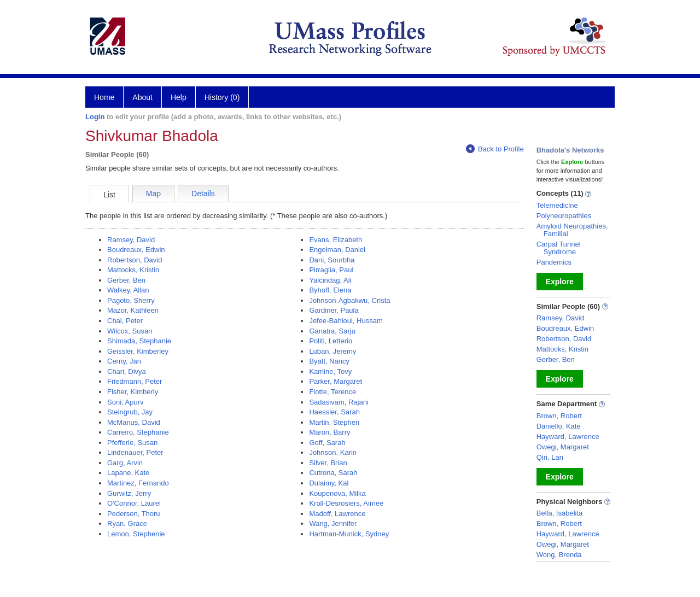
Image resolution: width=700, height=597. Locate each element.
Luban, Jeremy (332, 351)
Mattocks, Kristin (133, 270)
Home (104, 97)
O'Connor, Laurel (134, 503)
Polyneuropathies (564, 216)
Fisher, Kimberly (133, 392)
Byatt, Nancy (329, 361)
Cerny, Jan (124, 361)
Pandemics (554, 262)
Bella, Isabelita (560, 513)
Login (95, 117)
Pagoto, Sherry (131, 300)
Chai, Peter (125, 321)
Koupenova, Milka (337, 493)
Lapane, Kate (128, 473)
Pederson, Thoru (134, 514)
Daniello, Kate (559, 426)
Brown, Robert (559, 416)
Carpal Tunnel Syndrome (559, 248)
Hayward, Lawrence (568, 437)
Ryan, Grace (127, 523)
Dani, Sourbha (332, 260)
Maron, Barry (329, 432)
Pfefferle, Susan (132, 443)
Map (153, 194)
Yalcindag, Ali (330, 280)
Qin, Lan (550, 457)
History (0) (222, 97)
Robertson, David (135, 260)
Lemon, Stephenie (136, 534)
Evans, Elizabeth (336, 240)
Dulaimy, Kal (329, 483)
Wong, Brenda (559, 555)
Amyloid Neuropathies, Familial (572, 230)
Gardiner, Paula (334, 310)
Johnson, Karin (333, 452)
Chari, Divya (127, 371)
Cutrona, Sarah (333, 473)
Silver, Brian (328, 463)
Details (203, 194)
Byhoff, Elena (330, 290)
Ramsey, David (131, 240)
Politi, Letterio (331, 341)
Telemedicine (557, 205)
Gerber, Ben (126, 280)
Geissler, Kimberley (138, 351)
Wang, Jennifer (333, 523)
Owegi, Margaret (563, 447)
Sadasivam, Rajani (339, 402)
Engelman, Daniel (337, 250)
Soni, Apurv (126, 402)
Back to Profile (495, 149)
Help (179, 97)
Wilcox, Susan (130, 331)
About (142, 97)
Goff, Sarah (327, 443)
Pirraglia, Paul (331, 270)
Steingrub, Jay (130, 412)
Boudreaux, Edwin (136, 250)
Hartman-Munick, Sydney (349, 534)
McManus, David (134, 422)
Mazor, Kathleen (133, 310)
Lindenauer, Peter (135, 452)
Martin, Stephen (334, 422)
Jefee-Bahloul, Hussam (346, 321)
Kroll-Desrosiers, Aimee (346, 503)
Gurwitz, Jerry (129, 493)
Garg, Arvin (125, 463)
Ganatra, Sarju (332, 331)
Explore (560, 282)
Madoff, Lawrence (337, 514)
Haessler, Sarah (334, 412)
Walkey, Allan (128, 290)
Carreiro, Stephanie (138, 432)
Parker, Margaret (336, 381)
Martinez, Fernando (138, 483)
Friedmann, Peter (135, 381)
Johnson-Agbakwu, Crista (349, 300)
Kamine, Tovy (330, 371)
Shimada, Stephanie (139, 341)
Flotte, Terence (332, 392)
